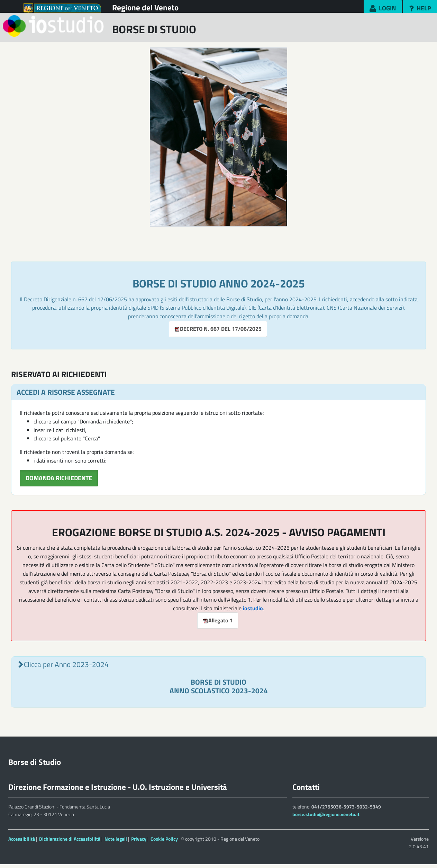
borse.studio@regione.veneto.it (326, 818)
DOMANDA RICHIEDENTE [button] (59, 482)
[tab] (218, 686)
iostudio (253, 612)
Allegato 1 (218, 624)
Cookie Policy (164, 843)
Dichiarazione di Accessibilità (70, 843)
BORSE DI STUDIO (154, 33)
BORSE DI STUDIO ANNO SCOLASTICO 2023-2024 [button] (219, 690)
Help (422, 8)
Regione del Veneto (145, 7)
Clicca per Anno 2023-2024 (66, 669)
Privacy (139, 843)
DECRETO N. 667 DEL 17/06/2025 (218, 333)
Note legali (116, 843)
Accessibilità (22, 843)
